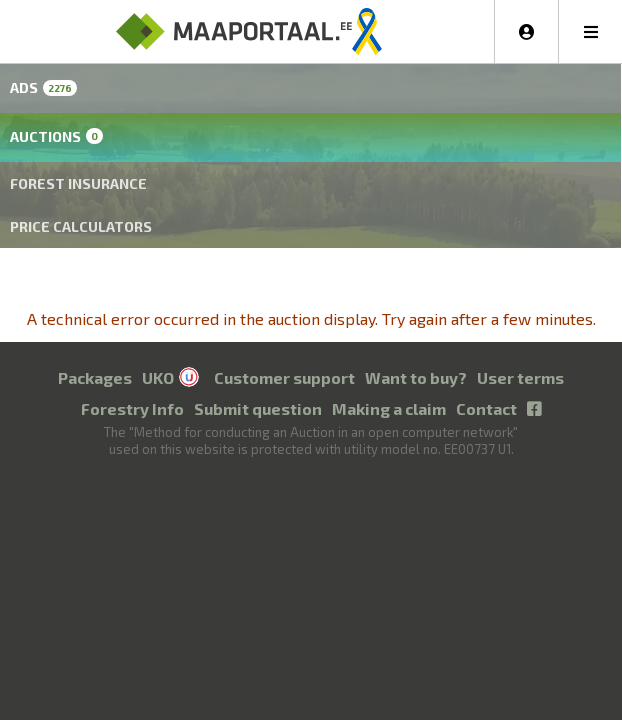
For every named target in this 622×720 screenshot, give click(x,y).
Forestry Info (132, 408)
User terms (520, 377)
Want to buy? (416, 377)
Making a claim (389, 408)
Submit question (258, 408)
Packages (95, 377)
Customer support (284, 377)
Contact (486, 408)
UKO (158, 377)
